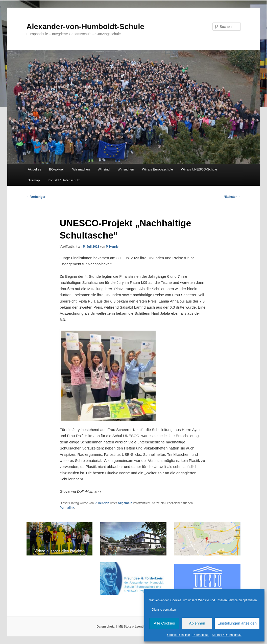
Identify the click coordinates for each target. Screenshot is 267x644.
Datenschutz (201, 635)
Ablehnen (197, 623)
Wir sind (104, 169)
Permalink (67, 508)
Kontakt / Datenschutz (227, 635)
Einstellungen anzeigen (237, 623)
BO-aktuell (57, 169)
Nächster (232, 197)
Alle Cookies (164, 623)
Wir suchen (126, 169)
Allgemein (125, 503)
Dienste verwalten (164, 610)
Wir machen (81, 169)
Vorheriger (36, 197)
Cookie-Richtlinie (179, 635)
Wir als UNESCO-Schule (199, 169)
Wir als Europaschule (157, 169)
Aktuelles (34, 169)
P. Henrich (113, 247)
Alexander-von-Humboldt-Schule (86, 26)
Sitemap (34, 180)
